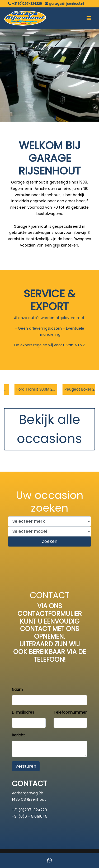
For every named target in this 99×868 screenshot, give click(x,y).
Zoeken (50, 541)
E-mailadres (23, 712)
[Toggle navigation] (89, 18)
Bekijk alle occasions (49, 429)
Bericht (18, 735)
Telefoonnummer (70, 712)
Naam (17, 690)
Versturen (26, 766)
